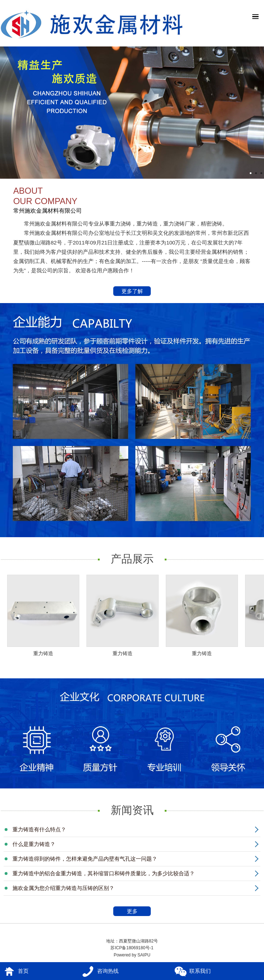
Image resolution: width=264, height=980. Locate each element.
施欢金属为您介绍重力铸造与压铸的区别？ (63, 888)
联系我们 (200, 971)
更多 (138, 912)
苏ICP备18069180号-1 (132, 948)
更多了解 (133, 292)
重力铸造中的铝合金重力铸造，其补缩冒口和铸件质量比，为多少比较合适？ (104, 873)
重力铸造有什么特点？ (39, 829)
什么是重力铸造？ (34, 844)
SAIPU (144, 955)
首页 (23, 971)
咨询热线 (108, 971)
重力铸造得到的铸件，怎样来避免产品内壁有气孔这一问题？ (85, 859)
